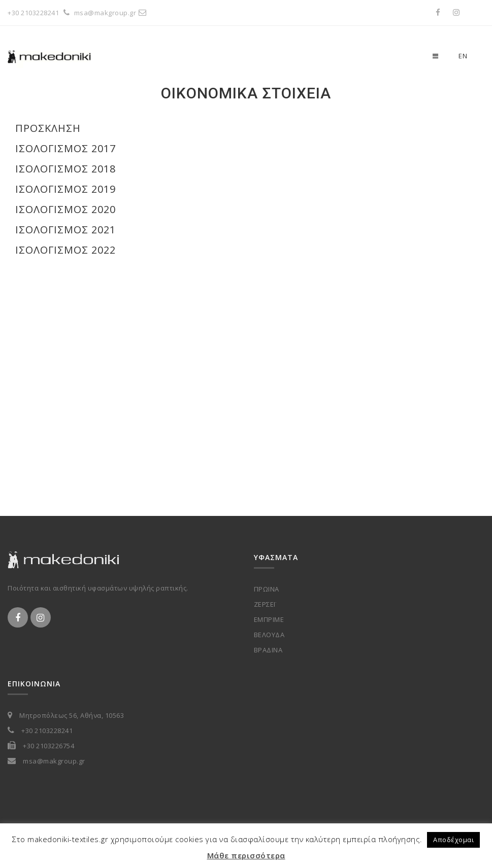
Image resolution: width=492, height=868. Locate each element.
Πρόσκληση (48, 128)
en (463, 56)
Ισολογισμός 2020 (65, 209)
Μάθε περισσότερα (246, 855)
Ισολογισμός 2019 (65, 189)
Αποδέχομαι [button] (453, 840)
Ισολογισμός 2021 (65, 230)
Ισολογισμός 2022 (65, 250)
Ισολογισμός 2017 (65, 148)
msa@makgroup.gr (112, 13)
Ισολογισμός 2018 (65, 169)
